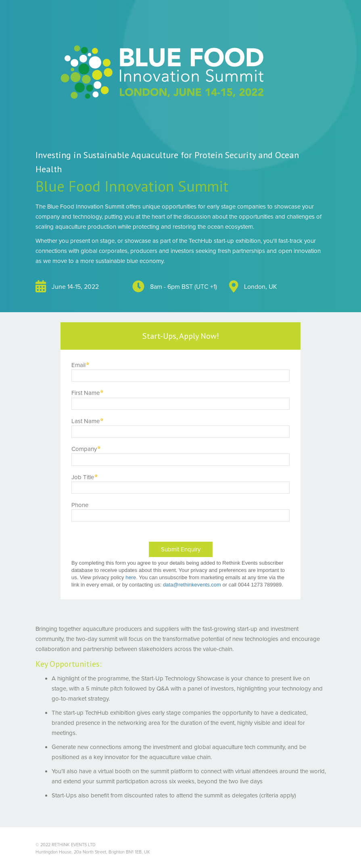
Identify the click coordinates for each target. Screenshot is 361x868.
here (131, 577)
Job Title (83, 477)
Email (78, 365)
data (168, 585)
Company (84, 449)
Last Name (86, 421)
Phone (80, 505)
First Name (86, 393)
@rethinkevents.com (197, 585)
